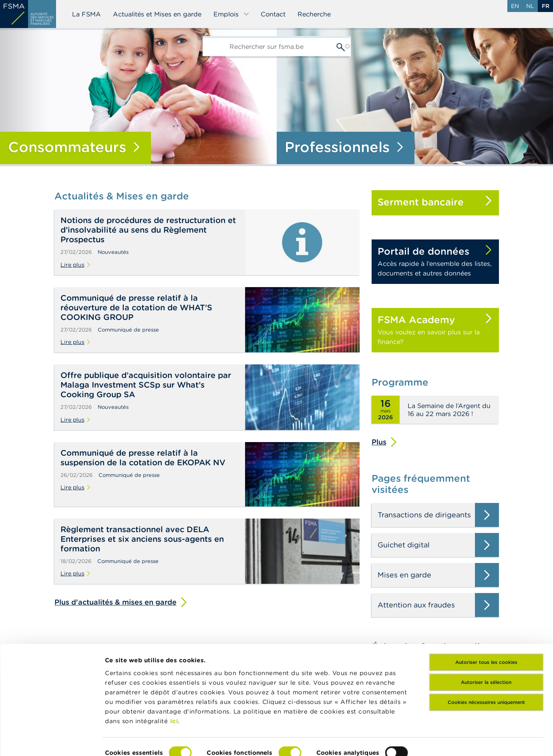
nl (530, 6)
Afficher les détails (134, 740)
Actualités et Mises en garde (157, 14)
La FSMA (86, 14)
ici (174, 680)
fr (546, 6)
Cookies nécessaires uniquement (486, 661)
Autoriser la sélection (486, 641)
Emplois (231, 14)
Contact (273, 14)
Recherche (314, 14)
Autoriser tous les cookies (486, 621)
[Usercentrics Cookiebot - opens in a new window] (52, 740)
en (515, 6)
